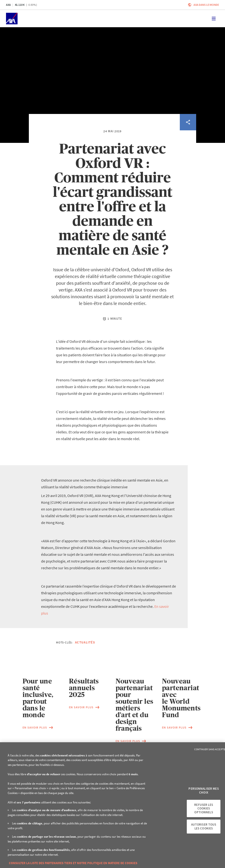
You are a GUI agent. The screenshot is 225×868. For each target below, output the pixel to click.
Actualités (85, 642)
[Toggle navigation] (214, 19)
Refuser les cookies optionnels (203, 808)
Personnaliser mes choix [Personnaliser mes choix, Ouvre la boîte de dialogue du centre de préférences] (203, 791)
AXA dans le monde (206, 5)
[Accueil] (12, 19)
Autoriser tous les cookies (204, 826)
